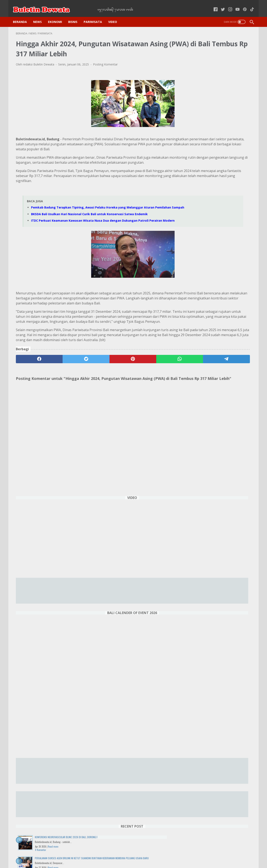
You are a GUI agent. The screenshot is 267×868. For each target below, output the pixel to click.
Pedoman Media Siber (158, 853)
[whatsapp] (126, 389)
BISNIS (76, 15)
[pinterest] (95, 389)
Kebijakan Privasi (95, 853)
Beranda (23, 15)
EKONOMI (58, 15)
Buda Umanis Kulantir (220, 790)
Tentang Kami (187, 853)
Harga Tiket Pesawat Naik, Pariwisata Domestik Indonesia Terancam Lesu (218, 700)
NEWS (40, 15)
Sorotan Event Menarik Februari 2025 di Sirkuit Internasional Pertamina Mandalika (218, 639)
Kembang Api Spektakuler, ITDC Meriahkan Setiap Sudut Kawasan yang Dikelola (220, 564)
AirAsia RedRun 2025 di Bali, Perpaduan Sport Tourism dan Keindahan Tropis (217, 670)
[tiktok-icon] (249, 5)
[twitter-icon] (220, 5)
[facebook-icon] (213, 5)
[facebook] (32, 389)
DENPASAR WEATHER (220, 816)
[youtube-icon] (235, 5)
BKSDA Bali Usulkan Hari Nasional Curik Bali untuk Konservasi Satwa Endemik (89, 224)
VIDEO (116, 15)
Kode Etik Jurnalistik (125, 853)
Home (75, 853)
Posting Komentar (105, 60)
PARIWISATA (96, 15)
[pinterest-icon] (242, 5)
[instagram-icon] (227, 5)
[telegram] (158, 389)
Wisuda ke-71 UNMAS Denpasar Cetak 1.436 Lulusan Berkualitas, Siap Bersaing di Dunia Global (219, 474)
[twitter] (63, 389)
